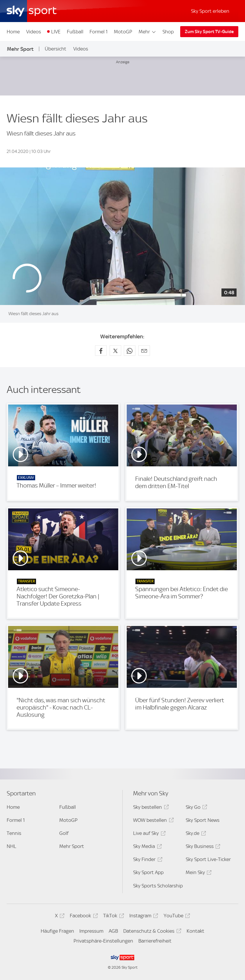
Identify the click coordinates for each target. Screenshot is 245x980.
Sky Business (202, 847)
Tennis (14, 833)
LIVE (56, 32)
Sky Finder (147, 860)
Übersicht (56, 49)
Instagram (143, 917)
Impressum (91, 931)
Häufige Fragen (57, 931)
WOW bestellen (152, 821)
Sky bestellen (150, 808)
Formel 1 (99, 32)
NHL (11, 846)
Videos (34, 32)
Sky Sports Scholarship (158, 886)
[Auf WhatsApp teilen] (130, 351)
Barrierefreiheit (155, 941)
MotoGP (123, 32)
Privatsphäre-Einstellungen (103, 941)
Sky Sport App (148, 872)
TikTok (113, 917)
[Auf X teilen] (115, 351)
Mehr (147, 32)
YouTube (176, 917)
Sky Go (196, 808)
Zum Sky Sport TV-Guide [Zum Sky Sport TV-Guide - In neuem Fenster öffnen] (209, 32)
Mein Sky (198, 873)
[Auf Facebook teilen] (101, 351)
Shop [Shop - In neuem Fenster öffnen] (168, 32)
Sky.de (195, 834)
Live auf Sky (148, 834)
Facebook (83, 917)
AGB (113, 931)
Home (13, 32)
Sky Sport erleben (210, 11)
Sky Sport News (203, 820)
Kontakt (195, 931)
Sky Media (146, 847)
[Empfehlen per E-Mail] (144, 351)
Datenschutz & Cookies (151, 932)
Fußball (75, 32)
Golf (64, 833)
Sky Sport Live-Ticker (208, 859)
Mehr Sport (20, 49)
